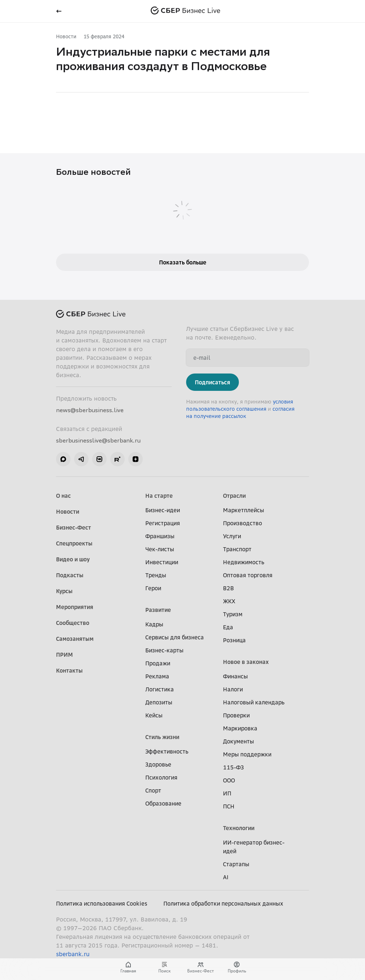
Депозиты (159, 702)
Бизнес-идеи (163, 510)
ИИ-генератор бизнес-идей (254, 847)
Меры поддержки (247, 754)
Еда (228, 627)
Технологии (239, 828)
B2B (228, 588)
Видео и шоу (73, 559)
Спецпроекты (74, 543)
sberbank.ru (73, 954)
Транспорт (237, 549)
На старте (159, 496)
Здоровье (158, 764)
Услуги (232, 536)
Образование (163, 803)
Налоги (233, 689)
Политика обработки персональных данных (223, 903)
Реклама (157, 676)
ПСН (229, 806)
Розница (234, 640)
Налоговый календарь (254, 702)
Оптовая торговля (248, 575)
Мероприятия (75, 607)
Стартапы (236, 864)
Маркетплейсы (244, 510)
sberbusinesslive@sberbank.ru (98, 440)
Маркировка (240, 728)
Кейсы (154, 715)
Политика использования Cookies (102, 903)
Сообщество (73, 623)
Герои (153, 588)
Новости (66, 36)
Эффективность (167, 751)
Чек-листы (160, 549)
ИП (227, 793)
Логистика (160, 689)
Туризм (233, 614)
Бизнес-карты (164, 650)
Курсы (64, 591)
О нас (63, 496)
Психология (161, 777)
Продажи (158, 663)
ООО (229, 780)
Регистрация (163, 523)
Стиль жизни (162, 737)
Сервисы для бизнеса (175, 637)
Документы (239, 741)
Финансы (235, 676)
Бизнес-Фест (74, 527)
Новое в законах (246, 662)
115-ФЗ (233, 767)
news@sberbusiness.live (90, 410)
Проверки (236, 715)
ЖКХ (229, 601)
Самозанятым (75, 639)
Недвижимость (244, 562)
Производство (242, 523)
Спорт (153, 790)
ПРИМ (65, 655)
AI (226, 877)
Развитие (158, 610)
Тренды (156, 575)
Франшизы (160, 536)
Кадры (154, 624)
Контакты (69, 670)
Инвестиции (162, 562)
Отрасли (234, 496)
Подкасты (70, 575)
